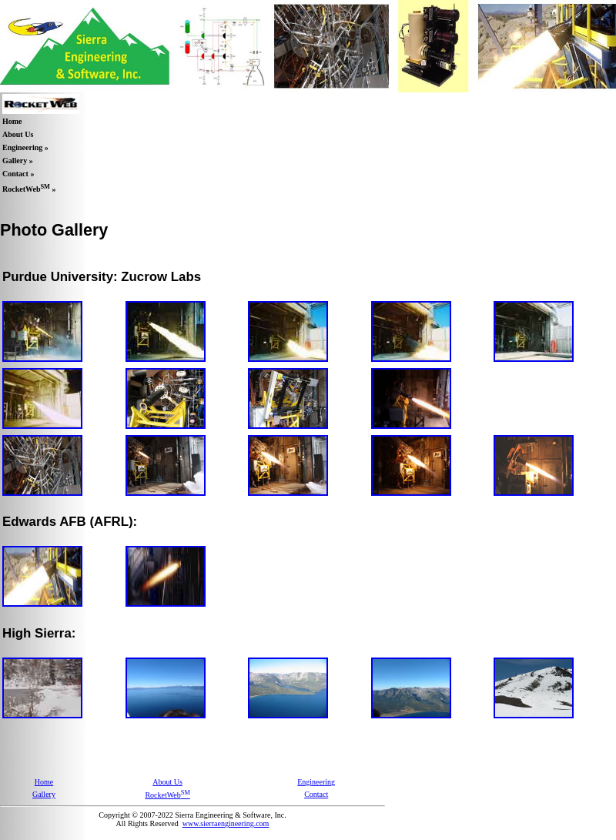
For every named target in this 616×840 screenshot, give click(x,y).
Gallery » (18, 161)
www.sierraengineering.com (226, 823)
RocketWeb (167, 795)
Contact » (18, 174)
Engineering (316, 782)
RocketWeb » (29, 188)
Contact (316, 794)
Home (12, 121)
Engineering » (25, 147)
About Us (18, 134)
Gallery (44, 794)
